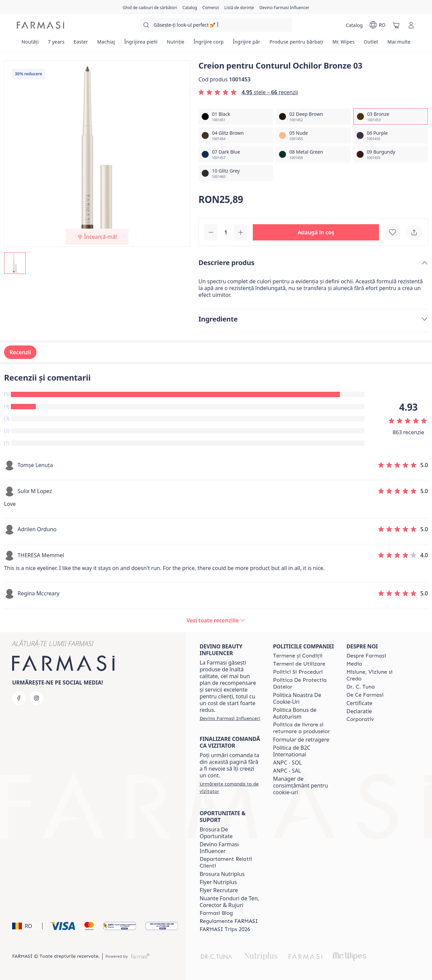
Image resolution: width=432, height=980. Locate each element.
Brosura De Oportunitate (216, 833)
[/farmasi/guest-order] (230, 788)
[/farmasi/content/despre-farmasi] (366, 656)
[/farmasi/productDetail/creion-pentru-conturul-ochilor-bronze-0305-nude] (313, 135)
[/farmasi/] (40, 25)
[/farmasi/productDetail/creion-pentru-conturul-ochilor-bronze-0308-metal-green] (313, 154)
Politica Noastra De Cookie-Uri (297, 698)
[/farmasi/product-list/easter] (81, 44)
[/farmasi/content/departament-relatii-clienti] (230, 862)
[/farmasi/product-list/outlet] (371, 44)
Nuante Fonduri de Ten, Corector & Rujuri (229, 902)
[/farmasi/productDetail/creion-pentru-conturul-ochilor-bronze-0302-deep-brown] (313, 117)
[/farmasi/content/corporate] (360, 719)
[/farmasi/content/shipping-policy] (304, 728)
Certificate (359, 703)
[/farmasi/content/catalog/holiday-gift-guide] (150, 7)
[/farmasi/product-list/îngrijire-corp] (209, 44)
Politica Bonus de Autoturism (295, 713)
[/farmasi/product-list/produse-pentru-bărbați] (296, 44)
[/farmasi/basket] (396, 25)
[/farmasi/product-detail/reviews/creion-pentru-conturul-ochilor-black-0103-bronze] (216, 620)
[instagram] (36, 698)
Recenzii (20, 352)
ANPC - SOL (287, 763)
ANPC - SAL (287, 771)
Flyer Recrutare (219, 890)
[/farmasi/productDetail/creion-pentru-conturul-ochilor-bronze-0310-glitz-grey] (236, 173)
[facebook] (19, 698)
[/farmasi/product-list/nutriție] (176, 44)
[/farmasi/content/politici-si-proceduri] (298, 672)
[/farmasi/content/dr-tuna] (360, 687)
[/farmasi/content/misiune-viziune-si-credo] (377, 675)
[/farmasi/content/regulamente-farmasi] (229, 921)
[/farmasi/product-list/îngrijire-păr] (247, 44)
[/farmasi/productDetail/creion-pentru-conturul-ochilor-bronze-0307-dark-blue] (236, 154)
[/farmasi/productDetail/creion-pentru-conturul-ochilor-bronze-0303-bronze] (391, 117)
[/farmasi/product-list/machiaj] (106, 44)
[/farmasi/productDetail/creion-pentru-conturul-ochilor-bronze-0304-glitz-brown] (236, 135)
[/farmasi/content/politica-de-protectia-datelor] (304, 684)
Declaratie (359, 711)
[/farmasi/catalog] (190, 7)
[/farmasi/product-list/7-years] (56, 44)
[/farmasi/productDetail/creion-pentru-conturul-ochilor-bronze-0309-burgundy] (391, 154)
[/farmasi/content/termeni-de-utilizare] (299, 664)
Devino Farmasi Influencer (219, 848)
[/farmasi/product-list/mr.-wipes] (343, 44)
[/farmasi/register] (211, 7)
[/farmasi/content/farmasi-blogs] (216, 913)
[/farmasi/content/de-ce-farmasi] (365, 695)
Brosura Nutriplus (222, 874)
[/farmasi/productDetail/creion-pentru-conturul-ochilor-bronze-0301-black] (236, 117)
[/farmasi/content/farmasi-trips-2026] (225, 929)
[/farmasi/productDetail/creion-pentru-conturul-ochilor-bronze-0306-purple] (391, 135)
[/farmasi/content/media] (354, 664)
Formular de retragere (301, 740)
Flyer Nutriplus (218, 882)
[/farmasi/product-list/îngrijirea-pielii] (141, 44)
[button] (316, 232)
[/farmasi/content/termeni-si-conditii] (298, 656)
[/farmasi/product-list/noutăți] (30, 44)
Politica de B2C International (292, 751)
